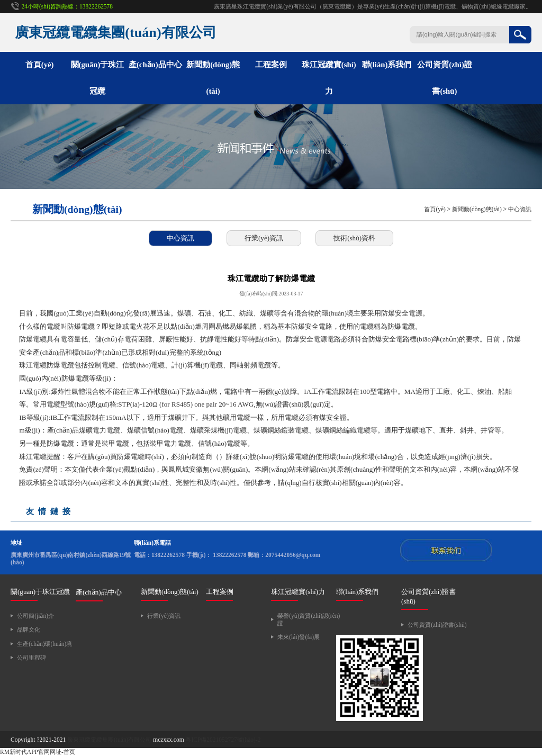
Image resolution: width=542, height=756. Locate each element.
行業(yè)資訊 (264, 238)
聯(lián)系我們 (387, 65)
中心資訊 (520, 209)
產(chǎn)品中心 (155, 65)
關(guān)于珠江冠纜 (40, 592)
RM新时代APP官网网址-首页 (38, 752)
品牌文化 (29, 629)
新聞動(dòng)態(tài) (477, 209)
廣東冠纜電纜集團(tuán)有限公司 (109, 740)
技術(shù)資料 (354, 238)
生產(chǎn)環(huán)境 (44, 644)
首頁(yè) (40, 65)
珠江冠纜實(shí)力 (298, 592)
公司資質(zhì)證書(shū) (437, 625)
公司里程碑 (31, 658)
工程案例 (271, 65)
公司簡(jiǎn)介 (35, 616)
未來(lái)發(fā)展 (299, 637)
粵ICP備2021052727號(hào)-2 (223, 740)
